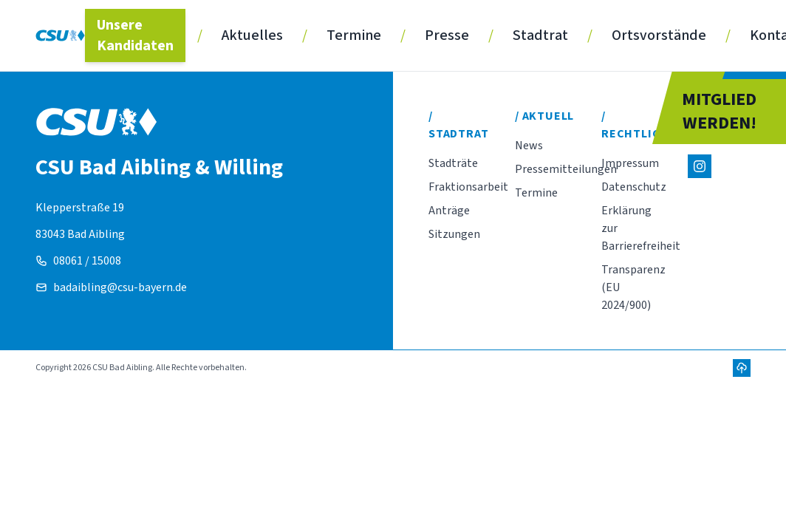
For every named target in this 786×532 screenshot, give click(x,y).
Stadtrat (540, 35)
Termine (354, 35)
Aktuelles (252, 35)
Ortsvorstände (659, 35)
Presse (447, 35)
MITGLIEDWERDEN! (719, 111)
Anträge (449, 211)
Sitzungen (454, 234)
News (529, 146)
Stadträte (453, 163)
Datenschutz (634, 187)
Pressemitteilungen (566, 169)
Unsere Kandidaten (135, 35)
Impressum (630, 163)
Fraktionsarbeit (468, 187)
